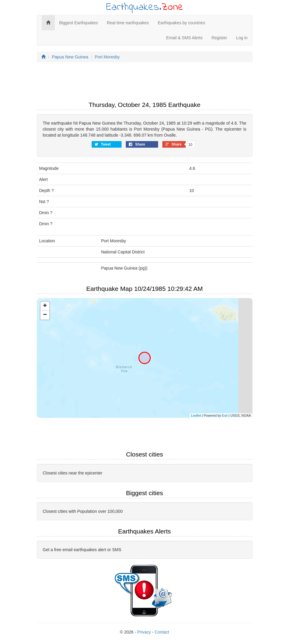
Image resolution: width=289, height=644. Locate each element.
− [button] (45, 315)
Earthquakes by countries (181, 23)
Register (219, 38)
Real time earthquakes (128, 23)
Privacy (144, 632)
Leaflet (196, 415)
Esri (225, 415)
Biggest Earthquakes (79, 23)
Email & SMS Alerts (184, 38)
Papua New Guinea (70, 57)
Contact (162, 632)
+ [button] (45, 306)
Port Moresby (107, 57)
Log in (242, 38)
